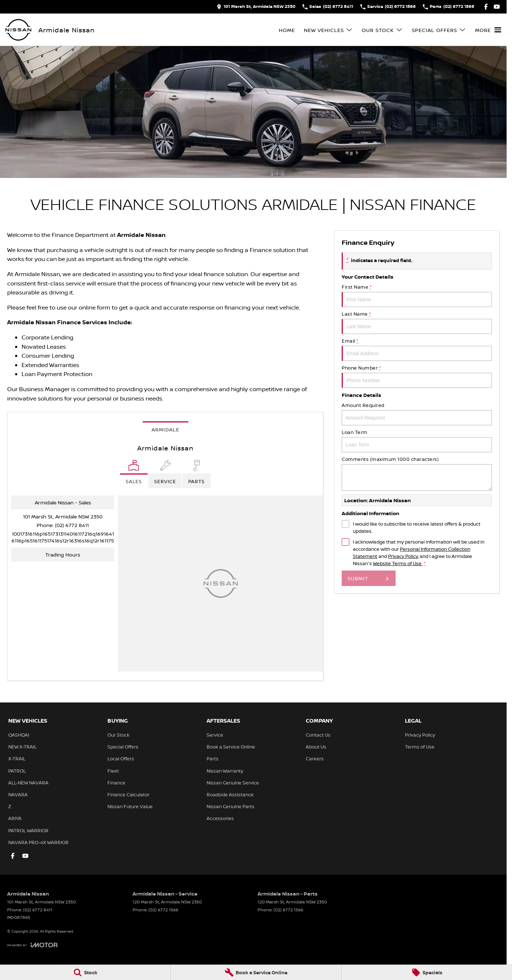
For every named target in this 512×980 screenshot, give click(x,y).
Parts (213, 759)
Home (287, 30)
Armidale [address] (165, 429)
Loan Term (417, 441)
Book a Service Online (231, 747)
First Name (417, 295)
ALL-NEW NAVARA (28, 783)
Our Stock (118, 735)
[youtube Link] (497, 7)
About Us (316, 747)
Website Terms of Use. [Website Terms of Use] (398, 563)
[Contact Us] (256, 7)
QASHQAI (19, 735)
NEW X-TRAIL (22, 747)
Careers (315, 759)
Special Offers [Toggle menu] (439, 30)
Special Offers (123, 747)
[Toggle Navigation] (488, 30)
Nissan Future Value (130, 806)
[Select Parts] (197, 474)
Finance (116, 783)
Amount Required (417, 414)
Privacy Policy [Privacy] (403, 556)
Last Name (417, 322)
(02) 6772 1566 (163, 910)
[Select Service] (165, 474)
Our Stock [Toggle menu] (382, 30)
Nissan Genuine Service (233, 783)
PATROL (17, 771)
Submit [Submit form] (358, 578)
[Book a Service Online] (256, 972)
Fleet (113, 771)
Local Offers (121, 759)
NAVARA (18, 794)
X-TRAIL (17, 759)
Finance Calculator (128, 794)
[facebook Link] (486, 7)
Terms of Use (420, 747)
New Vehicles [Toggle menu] (328, 30)
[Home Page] (18, 30)
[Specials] (427, 972)
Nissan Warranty (225, 771)
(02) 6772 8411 (72, 525)
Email (417, 349)
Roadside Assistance (230, 794)
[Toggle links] (32, 945)
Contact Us (318, 735)
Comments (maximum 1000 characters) (417, 473)
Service (215, 735)
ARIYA (15, 818)
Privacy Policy (420, 735)
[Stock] (85, 972)
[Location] (134, 474)
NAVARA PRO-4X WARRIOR (38, 842)
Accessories (220, 818)
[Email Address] (63, 537)
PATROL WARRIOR (28, 830)
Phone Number (417, 376)
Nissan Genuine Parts (230, 806)
